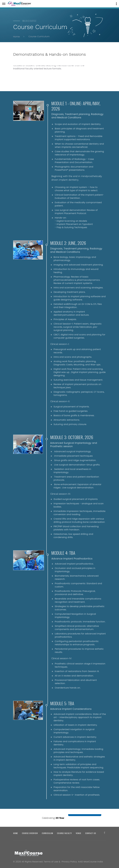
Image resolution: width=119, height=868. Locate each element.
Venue (79, 833)
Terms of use (51, 862)
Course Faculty (64, 833)
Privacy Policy (69, 862)
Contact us (91, 833)
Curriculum (47, 833)
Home (16, 36)
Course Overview (30, 833)
